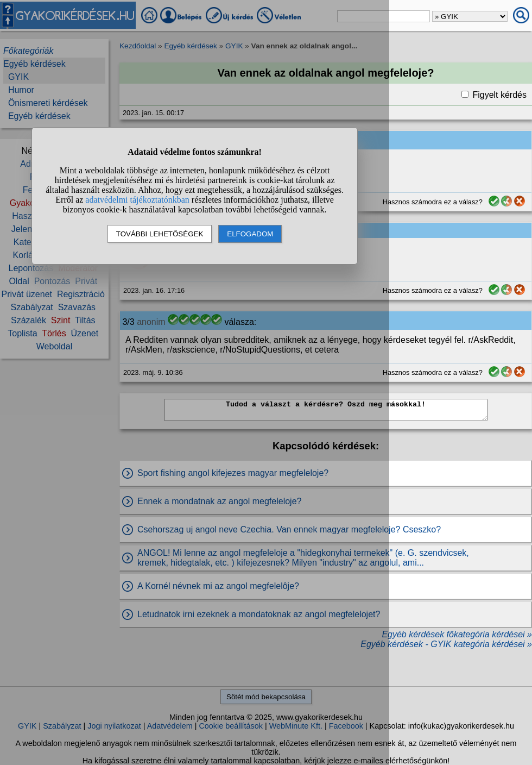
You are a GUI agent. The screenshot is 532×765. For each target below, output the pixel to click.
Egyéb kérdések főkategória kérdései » (457, 634)
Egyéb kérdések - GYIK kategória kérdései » (446, 644)
